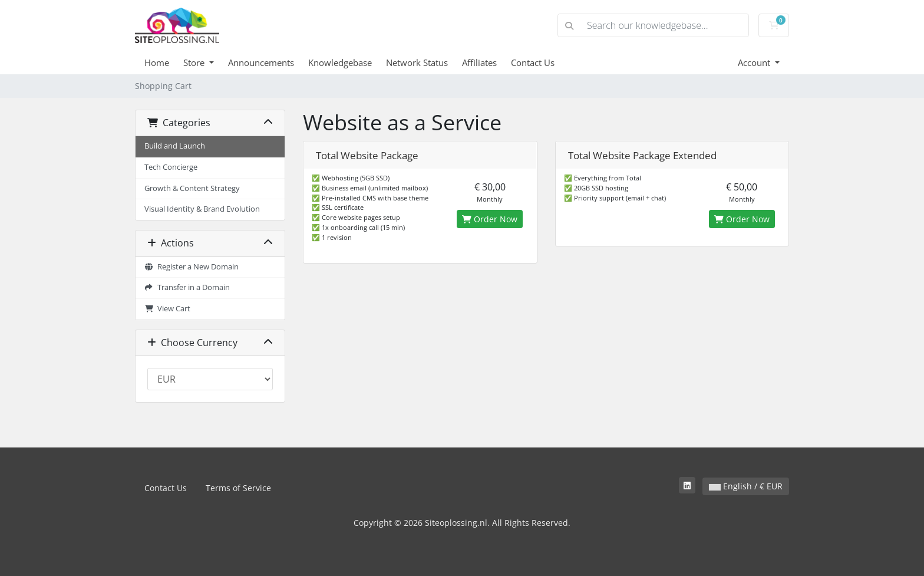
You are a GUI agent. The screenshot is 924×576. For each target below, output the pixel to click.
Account (755, 62)
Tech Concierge (171, 167)
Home (157, 62)
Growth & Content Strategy (192, 188)
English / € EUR (746, 486)
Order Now (490, 219)
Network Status (417, 62)
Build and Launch (175, 146)
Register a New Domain (192, 267)
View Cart (167, 309)
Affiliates (479, 62)
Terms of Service (238, 488)
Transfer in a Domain (187, 287)
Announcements (261, 62)
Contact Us (533, 62)
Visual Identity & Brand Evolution (202, 209)
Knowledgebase (340, 62)
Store (195, 62)
